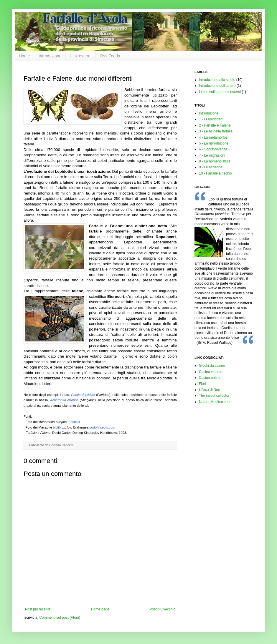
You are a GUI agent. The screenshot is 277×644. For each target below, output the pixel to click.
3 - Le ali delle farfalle (216, 131)
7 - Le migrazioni (212, 155)
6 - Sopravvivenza (213, 149)
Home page (100, 609)
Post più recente (38, 609)
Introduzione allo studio (217, 80)
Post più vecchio (163, 609)
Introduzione (50, 56)
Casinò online (210, 378)
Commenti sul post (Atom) (60, 618)
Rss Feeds (110, 56)
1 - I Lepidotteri (211, 119)
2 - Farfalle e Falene (215, 125)
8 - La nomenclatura (215, 161)
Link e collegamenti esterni (220, 92)
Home (24, 56)
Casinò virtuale (211, 372)
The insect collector (214, 396)
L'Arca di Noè (210, 390)
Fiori (202, 384)
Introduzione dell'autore (217, 86)
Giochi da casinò (212, 366)
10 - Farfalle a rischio (215, 173)
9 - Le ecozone (211, 167)
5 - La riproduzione (214, 143)
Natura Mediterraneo (215, 402)
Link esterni (81, 56)
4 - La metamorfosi (214, 137)
